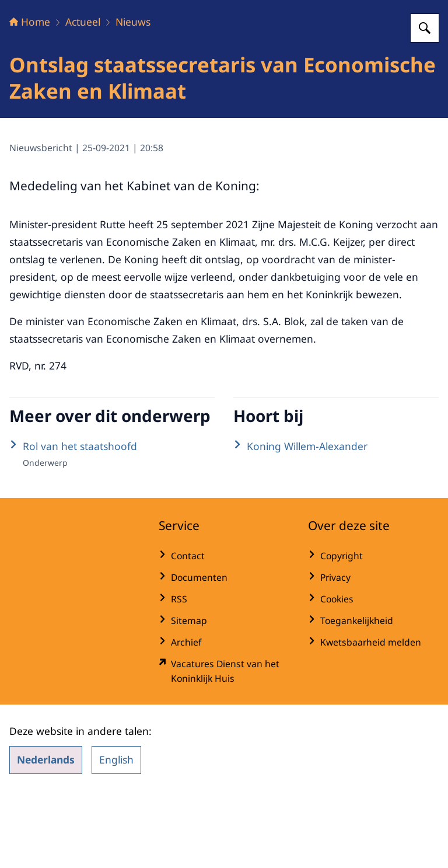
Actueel (83, 95)
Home (30, 95)
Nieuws (133, 95)
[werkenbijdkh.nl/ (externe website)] (224, 744)
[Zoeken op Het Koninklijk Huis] (425, 101)
